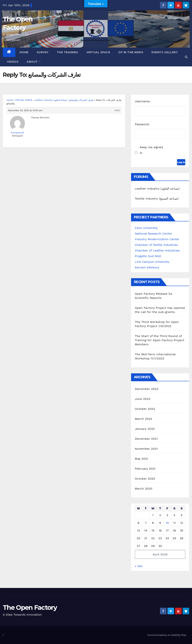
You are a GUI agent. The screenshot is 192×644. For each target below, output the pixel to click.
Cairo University (146, 228)
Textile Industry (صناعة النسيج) (157, 199)
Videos (13, 62)
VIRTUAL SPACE (24, 100)
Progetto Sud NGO (148, 256)
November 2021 (146, 449)
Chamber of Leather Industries (157, 250)
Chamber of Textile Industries (156, 245)
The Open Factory (30, 608)
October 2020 (145, 479)
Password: (142, 124)
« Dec (139, 566)
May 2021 (142, 459)
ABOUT (34, 62)
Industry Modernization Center (157, 239)
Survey (43, 52)
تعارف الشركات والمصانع (81, 100)
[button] (186, 57)
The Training (67, 52)
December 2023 (147, 389)
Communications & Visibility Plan (167, 635)
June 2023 (143, 399)
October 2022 (145, 409)
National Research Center (153, 234)
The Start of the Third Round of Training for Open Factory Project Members (160, 340)
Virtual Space (98, 52)
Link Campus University (152, 262)
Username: (143, 101)
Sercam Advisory (147, 267)
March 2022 (144, 419)
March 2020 (144, 489)
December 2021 (146, 439)
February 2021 (145, 469)
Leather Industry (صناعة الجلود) (51, 100)
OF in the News (131, 52)
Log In (181, 162)
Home (24, 52)
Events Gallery (165, 52)
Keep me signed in (151, 150)
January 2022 (145, 429)
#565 (117, 110)
